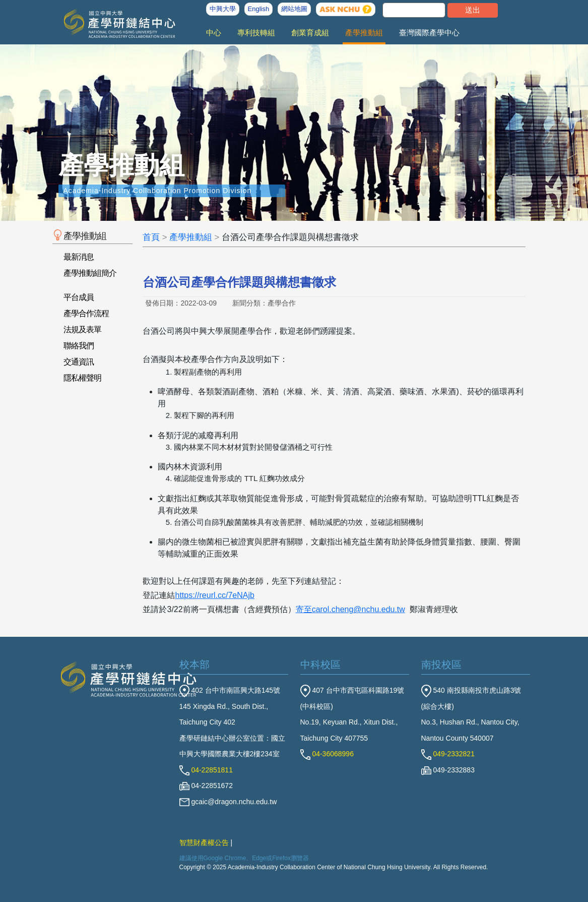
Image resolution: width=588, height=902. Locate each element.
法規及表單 (82, 329)
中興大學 (223, 9)
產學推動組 (364, 33)
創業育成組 (310, 33)
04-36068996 (327, 754)
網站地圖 (294, 9)
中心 (214, 33)
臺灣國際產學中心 (429, 33)
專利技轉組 (256, 33)
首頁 (151, 237)
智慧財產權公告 (204, 843)
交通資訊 (79, 362)
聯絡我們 (79, 346)
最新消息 (79, 257)
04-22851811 (206, 770)
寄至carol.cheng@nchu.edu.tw (350, 609)
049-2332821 (448, 754)
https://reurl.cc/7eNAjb (214, 595)
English (259, 9)
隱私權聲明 (82, 378)
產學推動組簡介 (90, 273)
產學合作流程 (86, 313)
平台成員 (79, 297)
